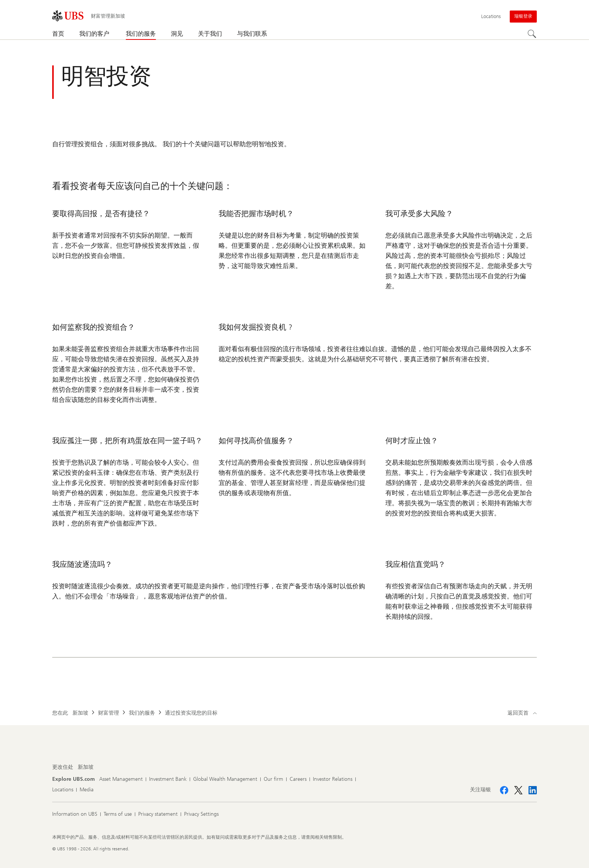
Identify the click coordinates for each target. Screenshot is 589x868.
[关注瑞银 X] (518, 790)
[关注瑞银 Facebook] (504, 790)
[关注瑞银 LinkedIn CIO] (533, 790)
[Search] (532, 34)
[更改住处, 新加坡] (86, 767)
